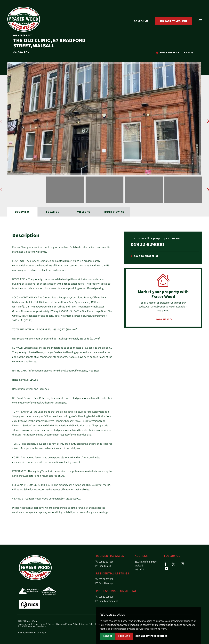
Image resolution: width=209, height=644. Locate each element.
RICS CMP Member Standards (32, 626)
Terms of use (24, 624)
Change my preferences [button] (151, 636)
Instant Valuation (174, 21)
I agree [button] (108, 636)
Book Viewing (114, 212)
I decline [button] (124, 636)
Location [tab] (53, 212)
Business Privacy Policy (67, 624)
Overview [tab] (22, 212)
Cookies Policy (87, 624)
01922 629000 (147, 244)
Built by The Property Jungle (32, 632)
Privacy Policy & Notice (43, 624)
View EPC (84, 212)
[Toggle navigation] (200, 20)
